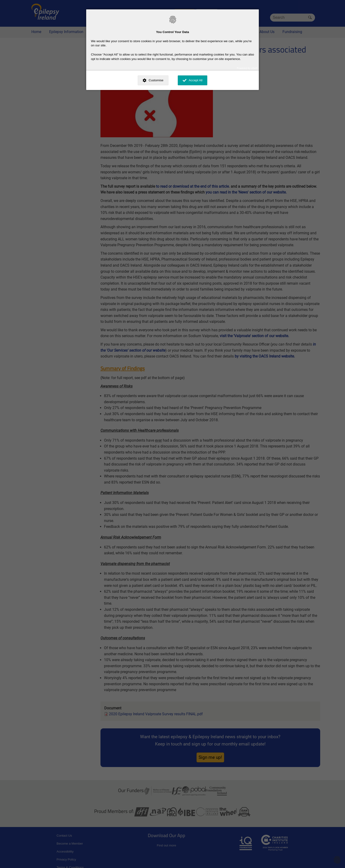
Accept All (196, 80)
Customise (156, 80)
